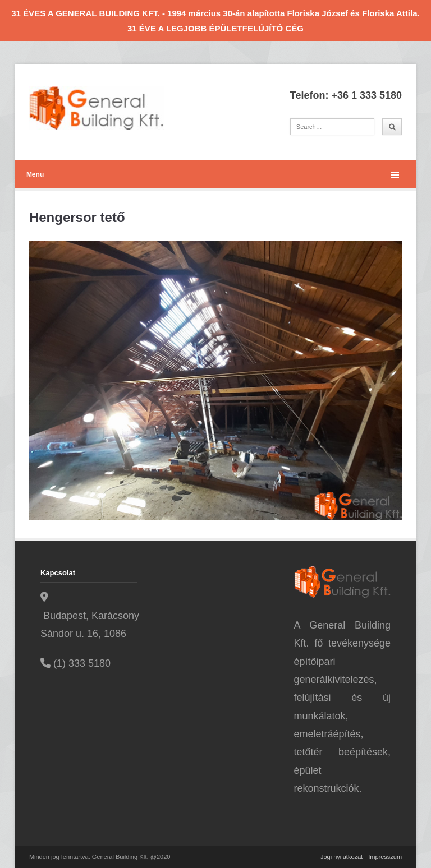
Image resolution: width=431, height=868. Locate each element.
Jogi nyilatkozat (341, 857)
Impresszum (385, 857)
